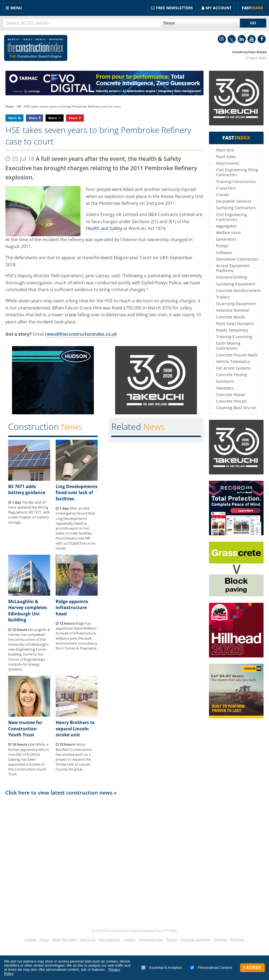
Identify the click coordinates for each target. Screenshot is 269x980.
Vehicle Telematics (233, 361)
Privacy (172, 939)
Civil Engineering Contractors (231, 217)
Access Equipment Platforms (233, 268)
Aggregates (226, 226)
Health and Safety (104, 228)
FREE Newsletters (174, 8)
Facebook (262, 39)
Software (224, 253)
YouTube (252, 39)
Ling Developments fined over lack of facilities (77, 493)
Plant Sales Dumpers (235, 324)
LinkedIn (242, 39)
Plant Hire (225, 150)
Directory (237, 939)
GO (253, 23)
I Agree (252, 968)
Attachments (228, 163)
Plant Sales (226, 157)
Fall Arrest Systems (233, 368)
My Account (219, 8)
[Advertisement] (104, 860)
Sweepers (225, 388)
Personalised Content (211, 968)
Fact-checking (109, 939)
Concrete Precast (231, 401)
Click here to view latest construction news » (61, 792)
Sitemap (220, 939)
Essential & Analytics (162, 968)
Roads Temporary (232, 330)
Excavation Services (234, 201)
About (44, 939)
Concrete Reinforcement (238, 290)
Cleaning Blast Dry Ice (236, 408)
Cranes (222, 195)
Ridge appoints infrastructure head (72, 608)
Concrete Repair (231, 395)
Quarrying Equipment (236, 304)
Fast (252, 8)
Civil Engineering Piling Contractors (237, 172)
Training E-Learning (234, 337)
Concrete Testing (231, 375)
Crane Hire (226, 188)
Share (13, 118)
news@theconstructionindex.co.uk (81, 334)
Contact (30, 939)
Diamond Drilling (232, 277)
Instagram (222, 39)
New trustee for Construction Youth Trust (25, 729)
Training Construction (236, 181)
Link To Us (88, 939)
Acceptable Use (151, 939)
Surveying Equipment (236, 284)
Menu (16, 8)
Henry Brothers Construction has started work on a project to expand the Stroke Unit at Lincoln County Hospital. (74, 757)
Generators (226, 239)
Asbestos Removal (233, 310)
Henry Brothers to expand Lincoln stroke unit (75, 729)
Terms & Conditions (196, 939)
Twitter (232, 39)
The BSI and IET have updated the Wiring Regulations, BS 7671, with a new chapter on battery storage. (29, 512)
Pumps (222, 246)
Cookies (129, 939)
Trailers (223, 297)
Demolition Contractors (237, 259)
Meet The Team (64, 939)
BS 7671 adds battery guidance (27, 489)
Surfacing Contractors (236, 208)
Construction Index (36, 48)
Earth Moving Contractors (228, 346)
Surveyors (225, 381)
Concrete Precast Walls (237, 355)
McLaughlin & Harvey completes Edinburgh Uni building (28, 611)
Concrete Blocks (231, 317)
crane (71, 315)
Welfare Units (228, 233)
